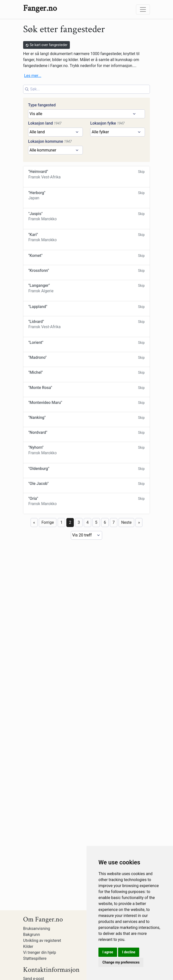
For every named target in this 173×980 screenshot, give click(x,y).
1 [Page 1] (62, 808)
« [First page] (34, 808)
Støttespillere (35, 958)
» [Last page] (139, 808)
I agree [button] (108, 952)
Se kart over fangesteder (46, 45)
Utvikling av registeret (42, 941)
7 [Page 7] (114, 808)
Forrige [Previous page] (48, 808)
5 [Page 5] (96, 808)
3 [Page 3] (79, 808)
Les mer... (33, 76)
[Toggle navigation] (143, 9)
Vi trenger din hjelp (40, 952)
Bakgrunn (32, 935)
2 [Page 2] (70, 808)
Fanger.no (40, 8)
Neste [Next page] (127, 808)
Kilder (28, 946)
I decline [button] (129, 952)
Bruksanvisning (37, 929)
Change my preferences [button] (121, 962)
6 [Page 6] (105, 808)
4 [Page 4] (88, 808)
